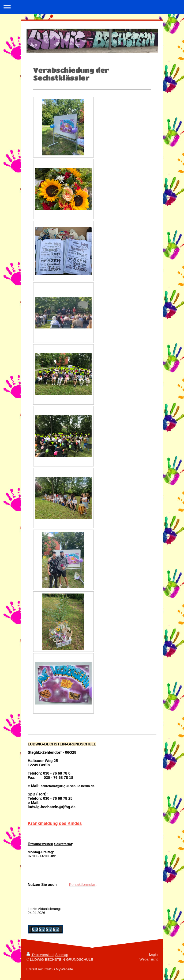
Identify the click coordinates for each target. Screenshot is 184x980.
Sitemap (62, 955)
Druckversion (40, 955)
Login (153, 954)
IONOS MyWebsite (58, 969)
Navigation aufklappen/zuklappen (92, 7)
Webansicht (149, 959)
